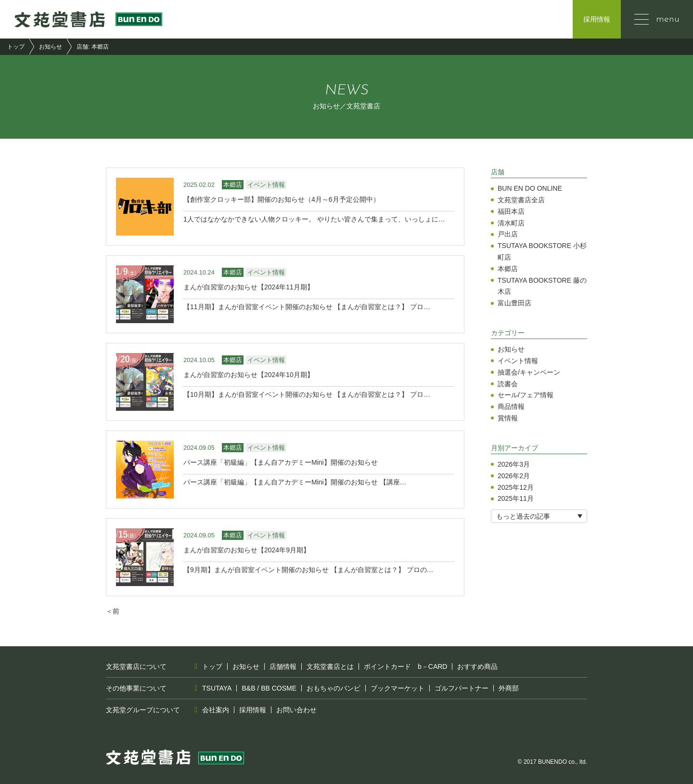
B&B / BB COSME (269, 688)
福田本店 (511, 211)
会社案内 (216, 710)
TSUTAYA (217, 688)
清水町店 (511, 223)
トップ (16, 47)
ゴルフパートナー (462, 688)
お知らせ (51, 47)
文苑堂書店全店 (521, 200)
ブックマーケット (398, 688)
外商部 (509, 688)
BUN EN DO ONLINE (530, 188)
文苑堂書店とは (330, 666)
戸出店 (508, 234)
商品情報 (511, 406)
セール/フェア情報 (526, 395)
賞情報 (508, 418)
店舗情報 (283, 666)
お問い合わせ (296, 710)
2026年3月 (514, 464)
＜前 (113, 611)
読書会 (508, 384)
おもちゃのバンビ (334, 688)
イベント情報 (518, 361)
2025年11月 (516, 498)
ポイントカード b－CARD (405, 666)
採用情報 (597, 19)
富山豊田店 (514, 303)
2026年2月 (514, 476)
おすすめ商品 (477, 666)
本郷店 (508, 269)
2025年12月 (516, 487)
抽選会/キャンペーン (529, 372)
